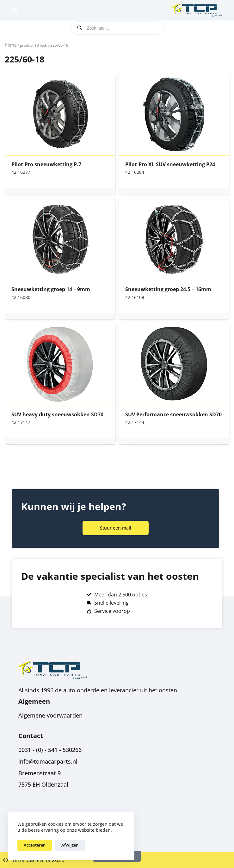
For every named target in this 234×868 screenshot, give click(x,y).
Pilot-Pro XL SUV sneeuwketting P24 (170, 165)
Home (11, 45)
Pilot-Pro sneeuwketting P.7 (46, 165)
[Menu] (15, 10)
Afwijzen (70, 845)
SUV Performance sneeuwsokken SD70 (173, 415)
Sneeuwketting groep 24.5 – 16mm (168, 290)
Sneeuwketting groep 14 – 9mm (51, 290)
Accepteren (35, 845)
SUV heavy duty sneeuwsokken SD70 (57, 415)
